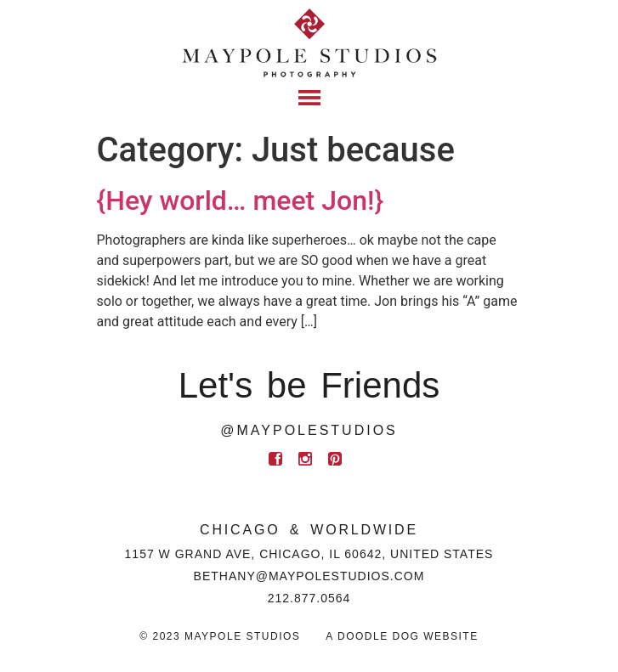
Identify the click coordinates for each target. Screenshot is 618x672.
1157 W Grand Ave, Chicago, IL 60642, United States (309, 554)
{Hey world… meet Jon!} (241, 200)
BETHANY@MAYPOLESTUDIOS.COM (309, 576)
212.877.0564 (309, 598)
